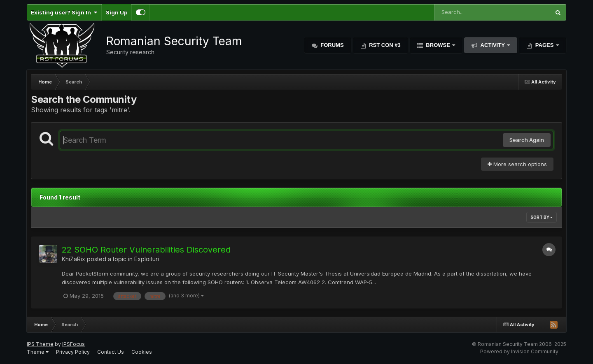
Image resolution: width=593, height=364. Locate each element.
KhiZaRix (74, 259)
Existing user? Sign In (64, 12)
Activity (493, 45)
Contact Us (111, 352)
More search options (517, 164)
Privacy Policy (73, 352)
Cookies (142, 352)
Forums (332, 45)
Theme (38, 352)
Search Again (527, 140)
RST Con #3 (384, 45)
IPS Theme (40, 344)
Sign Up (117, 12)
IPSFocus (74, 344)
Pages (544, 45)
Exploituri (147, 259)
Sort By (542, 217)
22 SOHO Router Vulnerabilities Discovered (146, 250)
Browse (438, 45)
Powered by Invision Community (519, 351)
